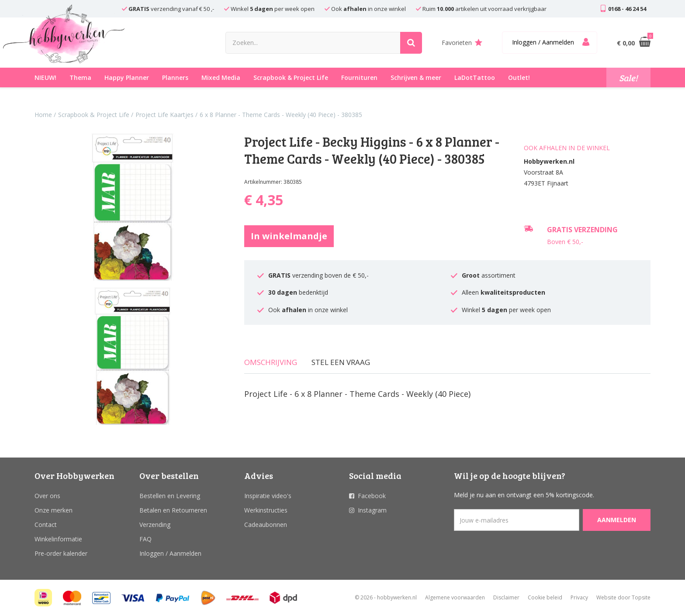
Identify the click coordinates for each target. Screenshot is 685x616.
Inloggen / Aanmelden (170, 553)
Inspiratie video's (268, 496)
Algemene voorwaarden (455, 597)
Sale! (628, 78)
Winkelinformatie (58, 539)
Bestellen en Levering (170, 496)
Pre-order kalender (61, 553)
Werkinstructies (266, 510)
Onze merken (54, 510)
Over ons (47, 496)
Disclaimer (506, 597)
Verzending (155, 525)
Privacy (579, 597)
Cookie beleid (545, 597)
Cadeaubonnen (266, 525)
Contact (46, 525)
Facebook (372, 496)
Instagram (372, 510)
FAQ (145, 539)
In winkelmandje (289, 236)
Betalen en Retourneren (173, 510)
